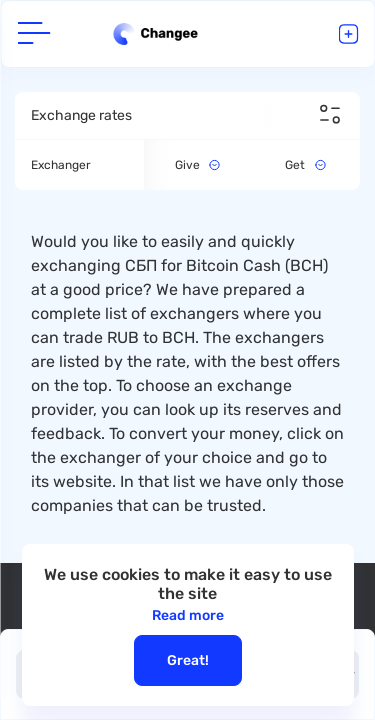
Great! (188, 660)
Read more (188, 615)
